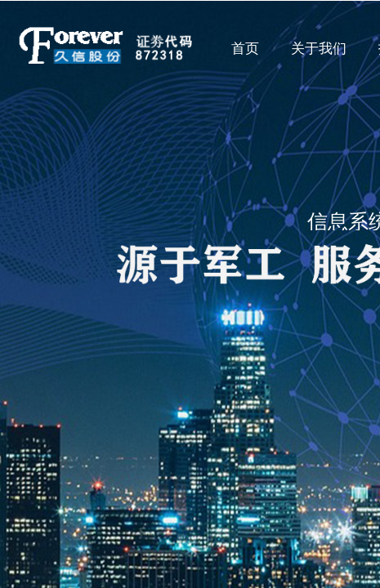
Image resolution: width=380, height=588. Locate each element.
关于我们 (319, 49)
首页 (245, 49)
